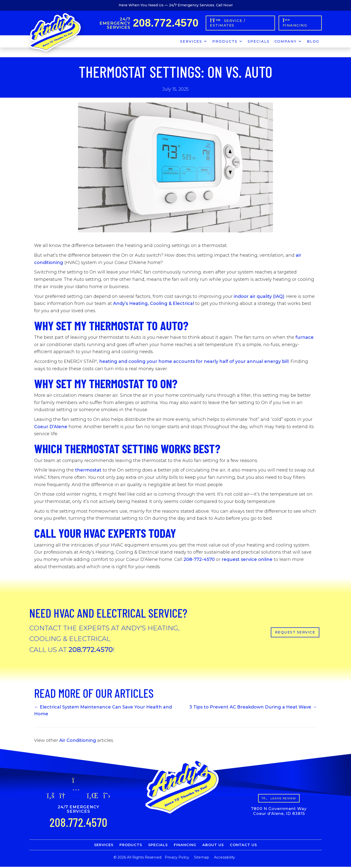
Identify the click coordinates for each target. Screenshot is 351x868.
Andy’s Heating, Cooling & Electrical (154, 305)
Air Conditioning (78, 741)
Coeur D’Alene (51, 428)
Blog (313, 42)
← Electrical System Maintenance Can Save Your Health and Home (103, 712)
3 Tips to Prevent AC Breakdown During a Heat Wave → (253, 708)
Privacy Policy (177, 859)
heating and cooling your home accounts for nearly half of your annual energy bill (194, 363)
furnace (305, 339)
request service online (247, 561)
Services (194, 42)
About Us (213, 846)
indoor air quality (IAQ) (259, 297)
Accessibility (224, 859)
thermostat (88, 471)
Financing (185, 846)
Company (288, 42)
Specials (259, 42)
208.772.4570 (167, 23)
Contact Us (243, 846)
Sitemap (202, 859)
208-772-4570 (199, 561)
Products (228, 42)
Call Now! (224, 5)
